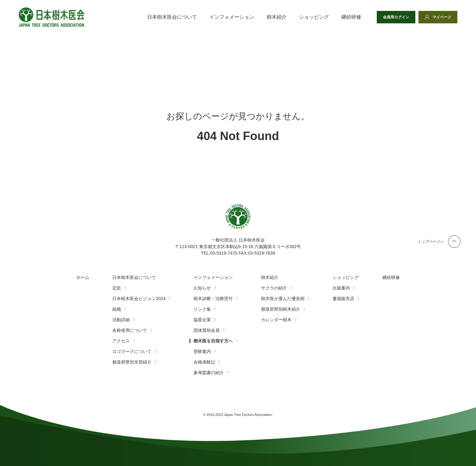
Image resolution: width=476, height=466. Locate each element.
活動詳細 (121, 320)
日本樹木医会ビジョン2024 (139, 299)
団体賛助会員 (207, 330)
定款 (117, 288)
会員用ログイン (396, 17)
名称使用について (130, 330)
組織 (117, 309)
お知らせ (202, 288)
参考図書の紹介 (209, 373)
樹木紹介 (277, 17)
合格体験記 (204, 362)
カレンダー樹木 (276, 320)
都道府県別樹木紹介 (281, 309)
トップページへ (431, 242)
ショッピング (314, 17)
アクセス (121, 341)
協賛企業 (202, 320)
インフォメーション (232, 17)
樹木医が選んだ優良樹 (283, 299)
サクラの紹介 (274, 288)
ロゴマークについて (132, 351)
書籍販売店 (343, 299)
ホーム (83, 277)
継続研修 (351, 17)
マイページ (442, 17)
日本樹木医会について (172, 17)
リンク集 (202, 309)
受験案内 (202, 351)
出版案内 (341, 288)
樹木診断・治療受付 (213, 299)
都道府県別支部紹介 (132, 362)
